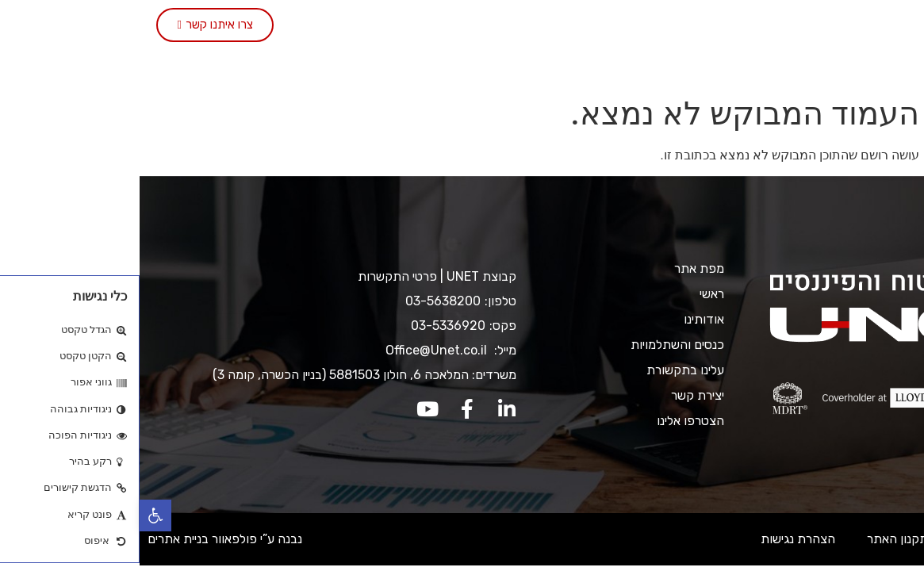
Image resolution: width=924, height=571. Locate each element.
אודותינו (654, 26)
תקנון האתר (758, 539)
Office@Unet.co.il (298, 350)
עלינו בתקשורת (323, 26)
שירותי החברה (560, 26)
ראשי (718, 26)
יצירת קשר (226, 26)
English (415, 62)
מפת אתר (560, 268)
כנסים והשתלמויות (440, 26)
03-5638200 (303, 301)
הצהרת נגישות (658, 539)
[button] (16, 515)
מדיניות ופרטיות (860, 539)
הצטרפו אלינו (502, 62)
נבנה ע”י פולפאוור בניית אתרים (85, 539)
